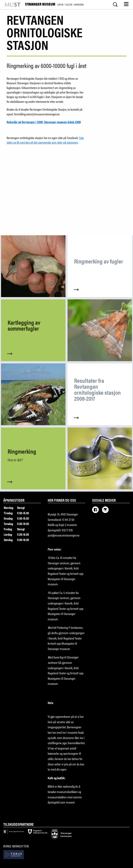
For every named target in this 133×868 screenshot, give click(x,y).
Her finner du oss (62, 500)
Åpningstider (14, 500)
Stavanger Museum (54, 4)
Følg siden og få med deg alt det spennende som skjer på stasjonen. (45, 140)
